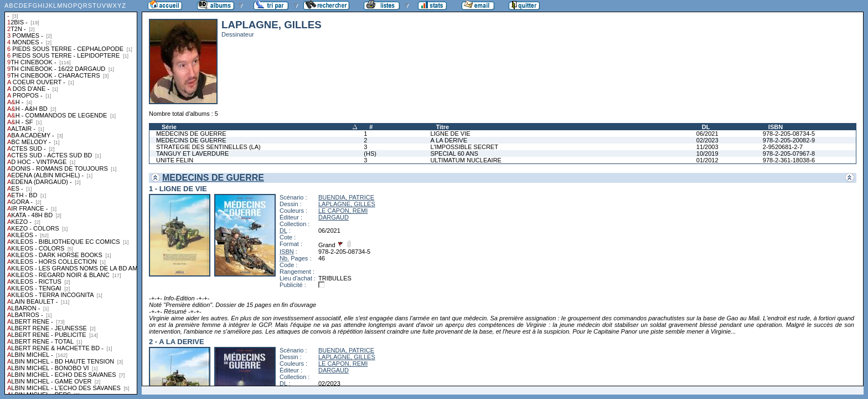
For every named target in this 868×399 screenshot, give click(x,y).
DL (706, 127)
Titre (442, 127)
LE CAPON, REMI (343, 211)
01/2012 (707, 160)
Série (169, 127)
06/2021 (707, 134)
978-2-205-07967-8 (789, 154)
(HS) (370, 154)
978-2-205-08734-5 (789, 134)
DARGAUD (334, 217)
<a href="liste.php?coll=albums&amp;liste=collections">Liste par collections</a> (71, 197)
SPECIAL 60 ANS (454, 154)
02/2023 (707, 140)
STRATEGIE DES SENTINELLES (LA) (208, 147)
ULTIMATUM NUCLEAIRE (466, 160)
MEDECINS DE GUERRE (191, 134)
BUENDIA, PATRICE (346, 197)
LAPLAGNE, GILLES (347, 204)
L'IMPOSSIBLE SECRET (464, 147)
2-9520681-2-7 (783, 147)
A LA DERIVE (449, 140)
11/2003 (707, 147)
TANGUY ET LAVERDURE (192, 154)
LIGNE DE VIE (450, 134)
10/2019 (707, 154)
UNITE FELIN (175, 160)
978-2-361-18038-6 (789, 160)
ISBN (776, 127)
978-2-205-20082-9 (789, 140)
